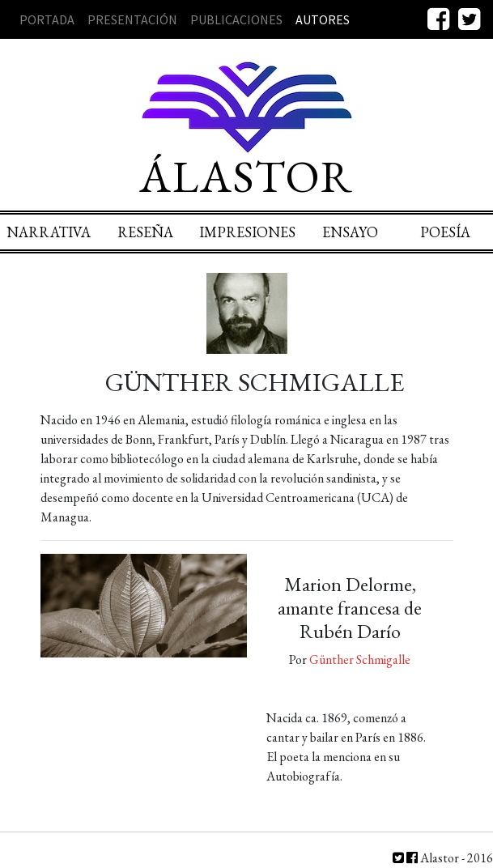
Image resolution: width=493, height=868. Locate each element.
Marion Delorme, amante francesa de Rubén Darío (350, 608)
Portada (47, 19)
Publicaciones (236, 19)
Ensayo (350, 232)
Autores (323, 19)
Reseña (145, 232)
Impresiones (247, 232)
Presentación (132, 19)
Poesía (445, 232)
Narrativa (49, 232)
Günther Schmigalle (360, 660)
